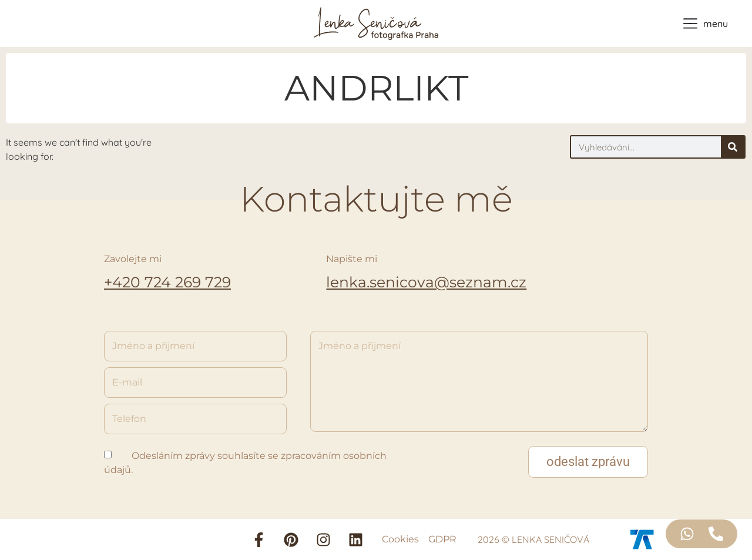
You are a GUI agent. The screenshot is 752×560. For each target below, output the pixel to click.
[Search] (733, 147)
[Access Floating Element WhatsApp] (687, 534)
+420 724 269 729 (167, 282)
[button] (588, 462)
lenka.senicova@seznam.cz (426, 282)
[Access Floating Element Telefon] (716, 534)
